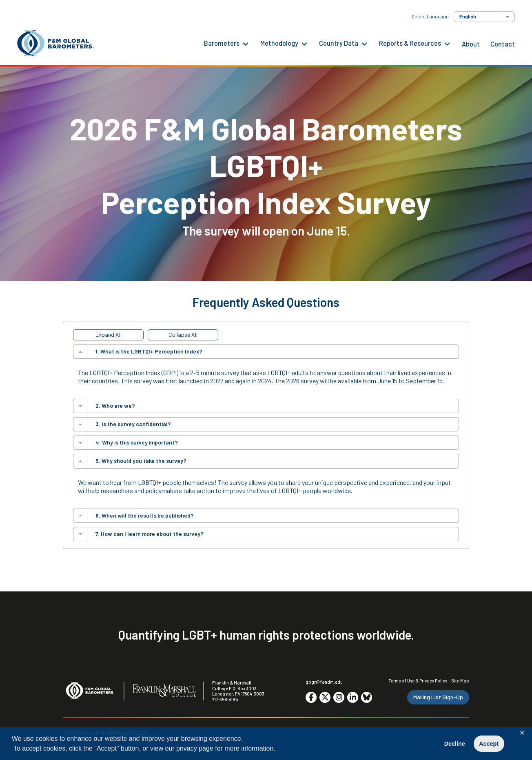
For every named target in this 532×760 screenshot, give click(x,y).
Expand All (109, 334)
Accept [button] (489, 744)
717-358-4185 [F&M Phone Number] (225, 699)
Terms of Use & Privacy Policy (418, 681)
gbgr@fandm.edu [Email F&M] (324, 682)
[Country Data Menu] (364, 43)
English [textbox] (468, 16)
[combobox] (484, 17)
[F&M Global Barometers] (56, 43)
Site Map (460, 681)
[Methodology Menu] (304, 43)
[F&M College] (164, 691)
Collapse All (183, 334)
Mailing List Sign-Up (438, 697)
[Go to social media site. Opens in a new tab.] (311, 697)
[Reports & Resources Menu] (447, 43)
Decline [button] (455, 744)
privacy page (195, 748)
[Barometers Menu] (246, 43)
